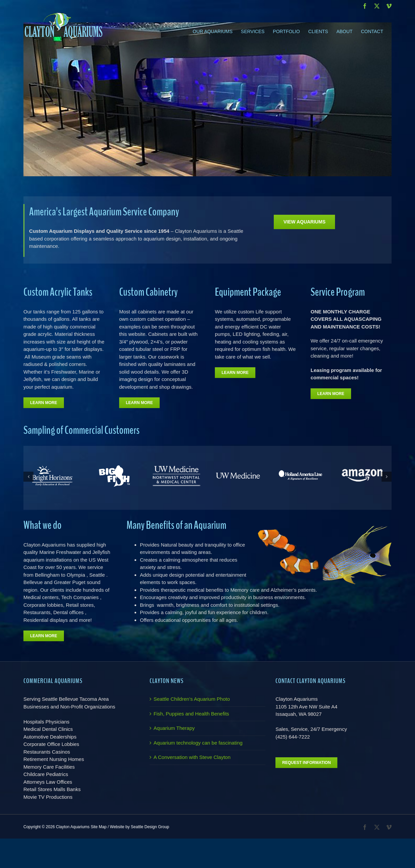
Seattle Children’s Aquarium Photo (192, 699)
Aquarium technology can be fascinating (198, 743)
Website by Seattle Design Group (139, 827)
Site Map (99, 827)
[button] (28, 477)
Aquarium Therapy (174, 728)
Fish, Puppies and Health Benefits (191, 714)
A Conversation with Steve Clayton (192, 757)
